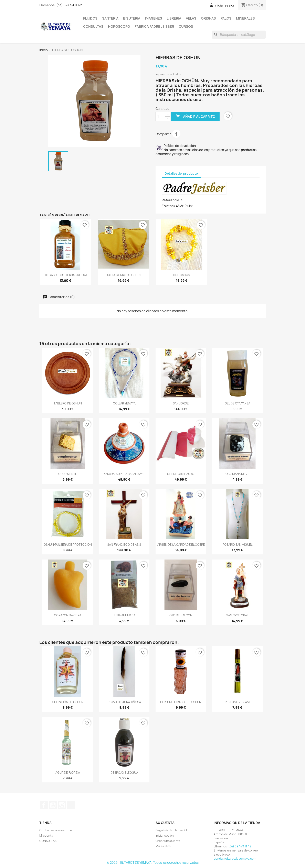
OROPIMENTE (68, 474)
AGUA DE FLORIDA (68, 773)
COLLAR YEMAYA (124, 403)
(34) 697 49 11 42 (69, 5)
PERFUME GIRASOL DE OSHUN (181, 702)
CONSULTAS (93, 26)
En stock (169, 206)
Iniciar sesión (165, 836)
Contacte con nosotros (56, 830)
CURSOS (186, 26)
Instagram (62, 805)
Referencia (170, 200)
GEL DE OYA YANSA (237, 403)
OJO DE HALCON (181, 615)
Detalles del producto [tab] (181, 173)
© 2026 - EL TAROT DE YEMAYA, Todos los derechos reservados (153, 863)
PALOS (226, 18)
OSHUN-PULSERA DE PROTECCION (68, 545)
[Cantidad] (160, 117)
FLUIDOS (90, 18)
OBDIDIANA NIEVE (237, 474)
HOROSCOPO (119, 26)
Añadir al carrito (195, 117)
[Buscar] (239, 35)
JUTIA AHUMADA (124, 615)
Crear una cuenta (168, 841)
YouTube (53, 805)
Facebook (44, 805)
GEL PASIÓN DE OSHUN (68, 702)
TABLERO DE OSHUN (68, 403)
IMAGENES (154, 18)
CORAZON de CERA (68, 615)
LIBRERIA (174, 18)
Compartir (176, 134)
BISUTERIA (132, 18)
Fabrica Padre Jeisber (154, 26)
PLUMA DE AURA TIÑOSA (124, 702)
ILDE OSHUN (182, 275)
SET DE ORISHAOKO (181, 474)
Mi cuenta (46, 836)
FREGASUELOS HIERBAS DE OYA (65, 275)
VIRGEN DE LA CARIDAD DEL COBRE (181, 545)
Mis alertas (163, 846)
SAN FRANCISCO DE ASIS (124, 545)
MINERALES (245, 18)
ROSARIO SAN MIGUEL (237, 545)
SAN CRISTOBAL (237, 615)
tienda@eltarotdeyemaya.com (235, 859)
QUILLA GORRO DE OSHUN (124, 275)
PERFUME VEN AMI (237, 702)
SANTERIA (110, 18)
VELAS (191, 18)
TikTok (71, 805)
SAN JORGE (181, 403)
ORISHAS (208, 18)
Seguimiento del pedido (172, 830)
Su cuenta (165, 823)
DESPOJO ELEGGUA (124, 773)
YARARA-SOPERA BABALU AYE (124, 474)
